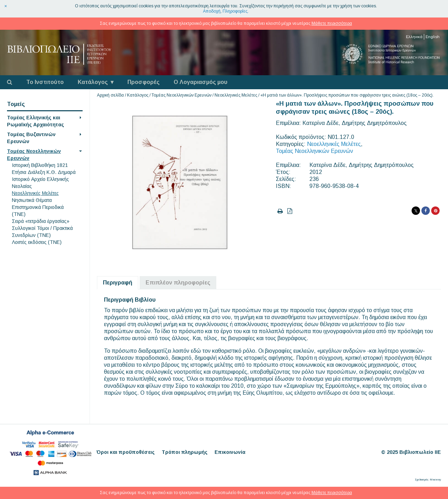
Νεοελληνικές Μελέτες (35, 193)
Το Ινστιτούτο (45, 82)
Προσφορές (143, 82)
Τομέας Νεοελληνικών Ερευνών (181, 95)
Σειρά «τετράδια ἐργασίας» (41, 221)
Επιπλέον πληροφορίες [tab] (178, 283)
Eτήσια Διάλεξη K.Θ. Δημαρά (44, 172)
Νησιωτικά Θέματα (32, 200)
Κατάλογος (93, 82)
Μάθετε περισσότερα (332, 23)
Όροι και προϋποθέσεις (126, 452)
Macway (435, 480)
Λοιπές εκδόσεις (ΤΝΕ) (37, 242)
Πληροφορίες (235, 11)
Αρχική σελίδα (110, 95)
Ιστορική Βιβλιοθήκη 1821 (40, 165)
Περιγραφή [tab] (118, 283)
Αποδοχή (212, 11)
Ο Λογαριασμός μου (201, 82)
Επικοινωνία (230, 452)
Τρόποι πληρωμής (185, 452)
